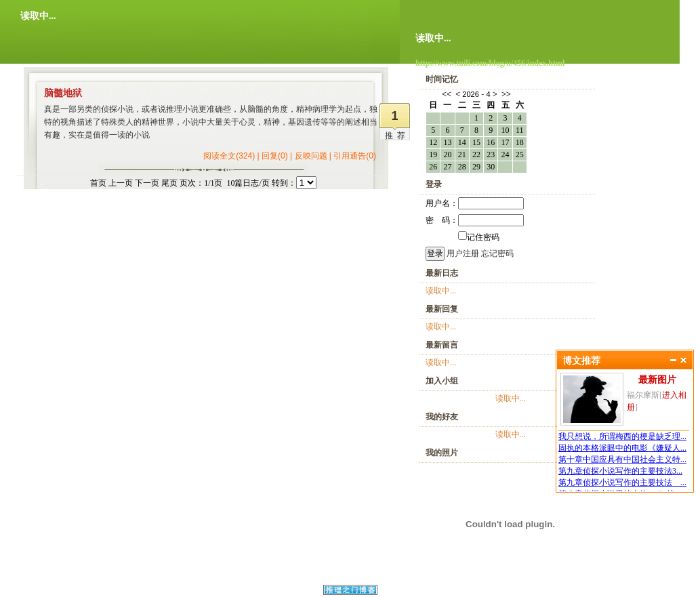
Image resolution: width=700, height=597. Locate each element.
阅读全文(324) (229, 156)
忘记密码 (497, 253)
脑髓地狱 (63, 93)
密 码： (475, 220)
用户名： (475, 203)
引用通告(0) (355, 156)
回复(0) (275, 156)
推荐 (397, 136)
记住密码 (479, 237)
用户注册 (463, 253)
